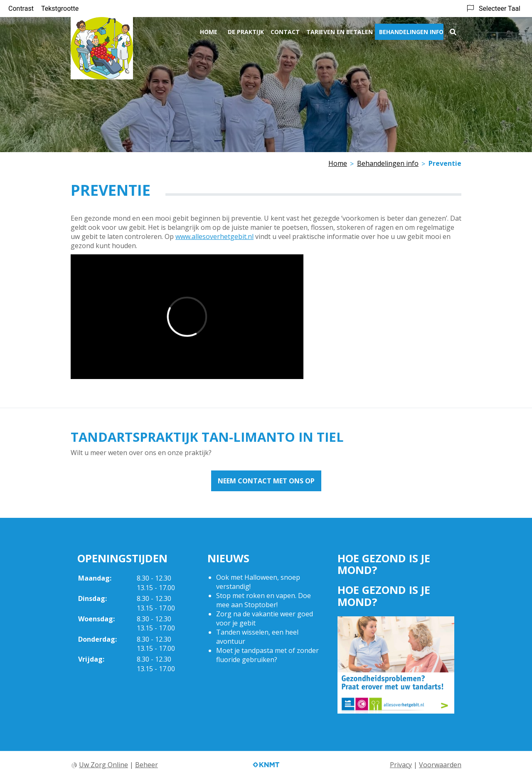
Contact (285, 32)
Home (209, 32)
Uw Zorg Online (103, 765)
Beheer (147, 765)
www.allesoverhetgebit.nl (214, 236)
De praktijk (246, 32)
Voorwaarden (440, 765)
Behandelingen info (411, 32)
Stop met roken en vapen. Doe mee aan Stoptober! (264, 600)
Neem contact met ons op (266, 481)
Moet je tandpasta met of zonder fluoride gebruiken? (267, 655)
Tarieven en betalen (340, 32)
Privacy (401, 765)
